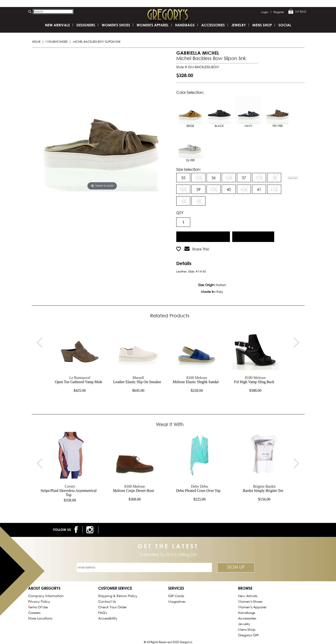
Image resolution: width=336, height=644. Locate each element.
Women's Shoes (57, 42)
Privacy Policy (39, 601)
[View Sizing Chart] (293, 178)
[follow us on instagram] (91, 530)
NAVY (249, 112)
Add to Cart (203, 236)
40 (229, 189)
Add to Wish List (253, 236)
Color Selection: (190, 92)
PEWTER (278, 112)
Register (279, 12)
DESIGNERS (86, 25)
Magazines (177, 601)
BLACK (219, 112)
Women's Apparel (153, 25)
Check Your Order (112, 607)
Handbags (185, 25)
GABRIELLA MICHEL (198, 53)
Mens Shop (262, 25)
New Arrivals (57, 25)
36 (214, 178)
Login (266, 12)
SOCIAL (285, 25)
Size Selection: (189, 169)
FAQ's (102, 613)
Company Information (46, 596)
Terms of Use (38, 607)
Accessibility (108, 618)
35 (183, 178)
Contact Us (107, 601)
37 (244, 178)
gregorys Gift (248, 635)
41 (259, 189)
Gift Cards (176, 596)
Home (36, 42)
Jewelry (239, 25)
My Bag (297, 12)
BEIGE (190, 112)
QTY (180, 213)
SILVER (190, 146)
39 (198, 189)
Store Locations (40, 618)
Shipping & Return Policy (118, 596)
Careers (34, 613)
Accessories (213, 25)
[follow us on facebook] (77, 530)
